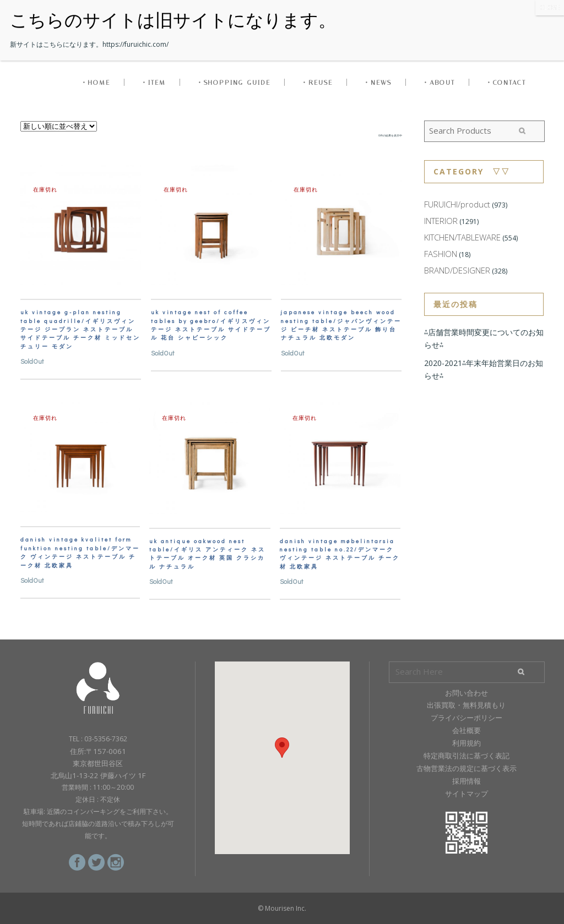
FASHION (441, 254)
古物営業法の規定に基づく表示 (467, 768)
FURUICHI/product (457, 204)
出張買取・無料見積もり (466, 705)
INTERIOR (441, 221)
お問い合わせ (467, 693)
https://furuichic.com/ (135, 44)
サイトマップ (467, 794)
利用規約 (467, 743)
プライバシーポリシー (467, 718)
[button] (282, 748)
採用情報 (467, 781)
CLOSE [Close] (550, 7)
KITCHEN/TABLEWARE (462, 237)
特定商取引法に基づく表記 (467, 756)
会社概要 (467, 730)
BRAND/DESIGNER (457, 270)
